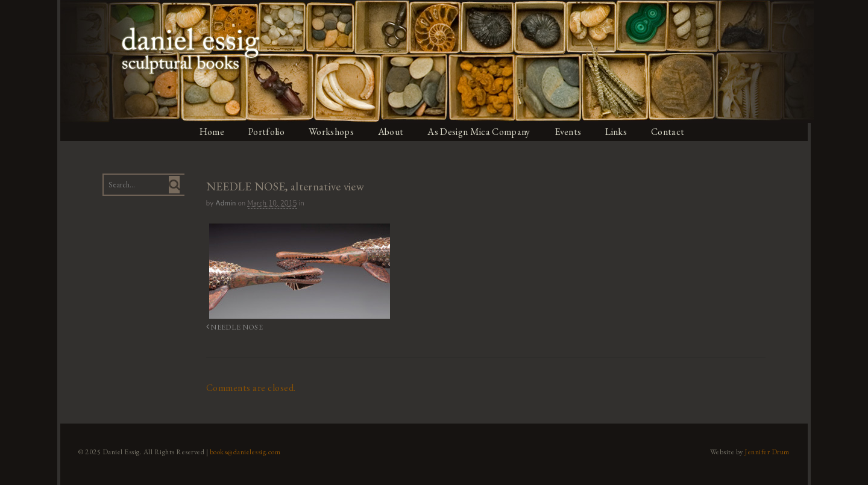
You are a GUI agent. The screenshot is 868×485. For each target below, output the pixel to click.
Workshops (331, 132)
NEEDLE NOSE (231, 326)
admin (224, 203)
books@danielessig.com (242, 451)
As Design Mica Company (481, 132)
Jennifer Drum (771, 451)
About (392, 132)
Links (621, 132)
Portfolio (266, 132)
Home (210, 132)
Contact (673, 132)
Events (571, 132)
